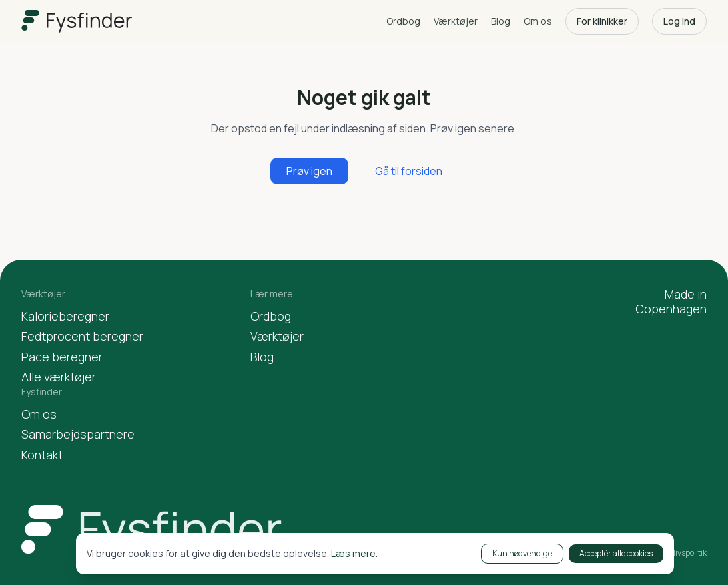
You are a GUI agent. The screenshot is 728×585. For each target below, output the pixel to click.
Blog (501, 21)
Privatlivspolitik (679, 553)
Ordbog (403, 21)
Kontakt (42, 455)
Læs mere (353, 553)
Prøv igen (309, 171)
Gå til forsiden (409, 171)
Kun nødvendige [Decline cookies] (522, 553)
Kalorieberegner (65, 316)
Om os (538, 21)
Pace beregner (62, 357)
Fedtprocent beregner (82, 336)
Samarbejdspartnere (78, 434)
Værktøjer (456, 21)
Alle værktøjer (59, 377)
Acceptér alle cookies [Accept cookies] (616, 553)
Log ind (679, 21)
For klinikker (602, 21)
